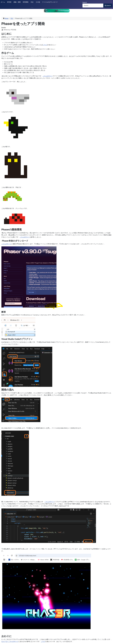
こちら (45, 45)
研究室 (9, 2)
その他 (38, 2)
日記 (32, 2)
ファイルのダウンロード (50, 2)
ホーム (3, 2)
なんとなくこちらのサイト (10, 641)
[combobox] (93, 6)
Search (85, 2)
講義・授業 (17, 2)
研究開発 (26, 2)
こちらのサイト (48, 76)
